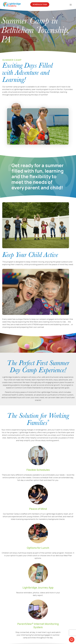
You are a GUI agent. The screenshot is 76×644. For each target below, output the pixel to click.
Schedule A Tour (40, 4)
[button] (72, 640)
